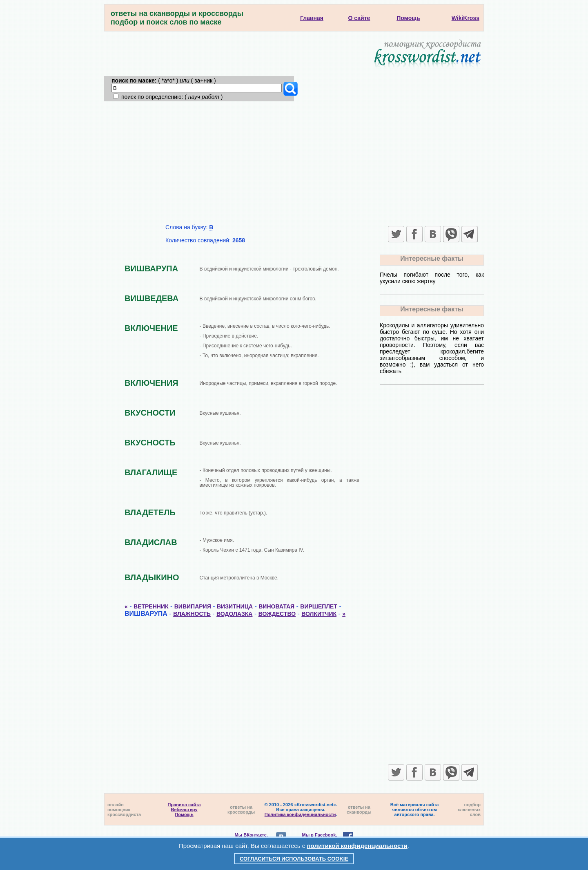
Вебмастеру (184, 810)
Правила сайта (184, 805)
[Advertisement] (294, 163)
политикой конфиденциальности (357, 846)
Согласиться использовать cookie (294, 859)
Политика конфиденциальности (300, 814)
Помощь (184, 814)
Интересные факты (432, 258)
